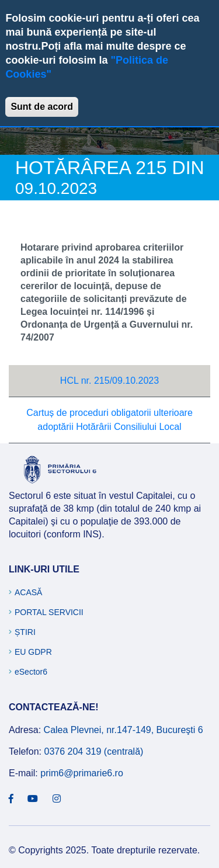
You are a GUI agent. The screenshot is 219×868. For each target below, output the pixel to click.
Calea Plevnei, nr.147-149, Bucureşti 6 (124, 730)
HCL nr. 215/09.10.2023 (109, 381)
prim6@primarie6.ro (82, 773)
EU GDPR (33, 652)
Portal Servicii (49, 612)
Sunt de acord (42, 107)
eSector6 (31, 672)
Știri (25, 632)
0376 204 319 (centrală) (93, 751)
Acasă (28, 592)
